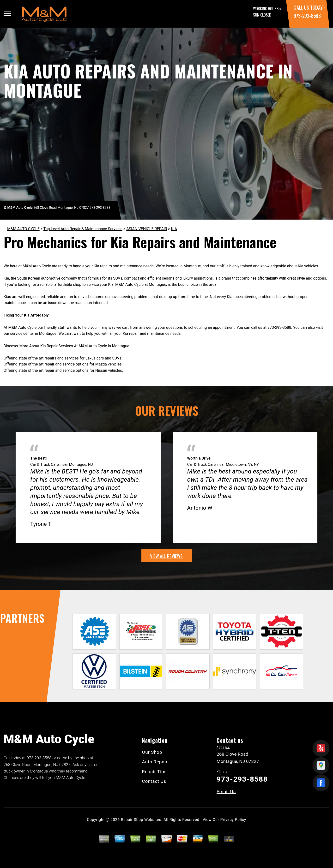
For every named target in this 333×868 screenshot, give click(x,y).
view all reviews (166, 556)
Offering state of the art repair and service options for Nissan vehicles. (63, 370)
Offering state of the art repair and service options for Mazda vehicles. (63, 364)
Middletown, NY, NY (242, 464)
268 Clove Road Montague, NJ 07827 (61, 208)
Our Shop (152, 752)
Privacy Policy (233, 820)
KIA (174, 229)
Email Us (226, 792)
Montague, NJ (81, 464)
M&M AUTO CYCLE (23, 229)
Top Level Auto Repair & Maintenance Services (83, 229)
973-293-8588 (307, 15)
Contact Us (154, 781)
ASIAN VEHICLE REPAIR (147, 229)
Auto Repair (155, 762)
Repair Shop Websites (141, 820)
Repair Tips (154, 772)
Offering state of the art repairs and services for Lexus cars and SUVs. (63, 358)
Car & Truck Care (45, 464)
